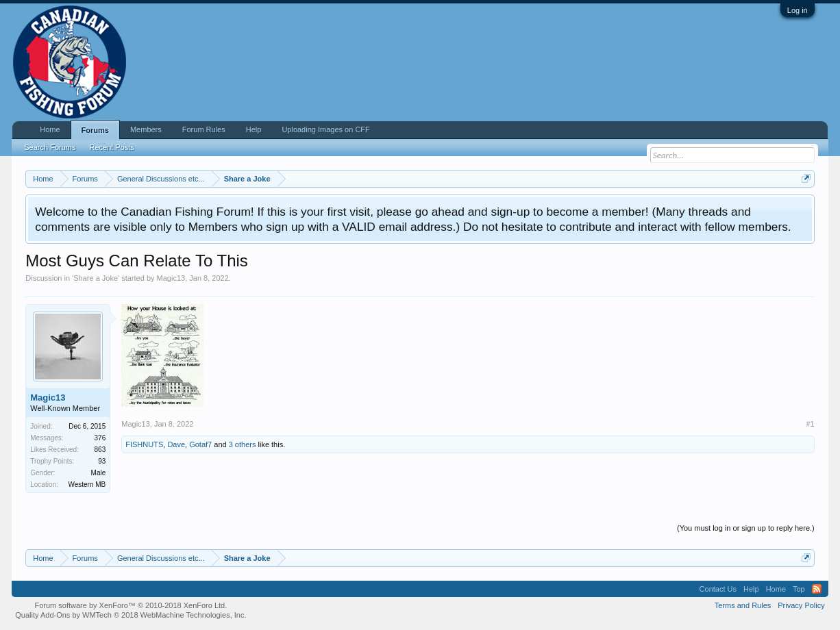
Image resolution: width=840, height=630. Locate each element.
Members (146, 129)
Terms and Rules (743, 605)
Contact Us (718, 589)
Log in (798, 10)
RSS (817, 589)
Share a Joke (96, 278)
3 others (243, 444)
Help (254, 129)
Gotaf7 (200, 444)
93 (102, 461)
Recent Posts (111, 147)
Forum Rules (204, 129)
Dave (176, 444)
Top (799, 589)
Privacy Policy (801, 605)
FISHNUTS (144, 444)
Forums (95, 130)
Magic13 (171, 278)
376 (100, 438)
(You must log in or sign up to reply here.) (746, 528)
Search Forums (50, 147)
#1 (811, 424)
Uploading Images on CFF (325, 129)
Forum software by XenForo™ (131, 605)
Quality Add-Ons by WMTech (131, 615)
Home (50, 129)
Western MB (87, 484)
